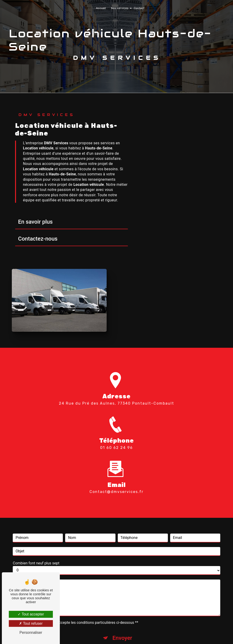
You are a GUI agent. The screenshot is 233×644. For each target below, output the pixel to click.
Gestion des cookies (168, 634)
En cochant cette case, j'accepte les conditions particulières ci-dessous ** (78, 538)
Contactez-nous (38, 240)
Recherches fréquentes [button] (116, 625)
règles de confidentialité (106, 568)
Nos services (120, 8)
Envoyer (122, 554)
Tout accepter (31, 614)
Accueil (101, 8)
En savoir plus (35, 223)
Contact (139, 8)
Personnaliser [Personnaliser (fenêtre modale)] (31, 633)
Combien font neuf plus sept (36, 479)
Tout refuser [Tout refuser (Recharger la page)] (31, 623)
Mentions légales (131, 634)
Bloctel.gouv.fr (89, 602)
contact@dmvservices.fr (116, 408)
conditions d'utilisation (155, 568)
